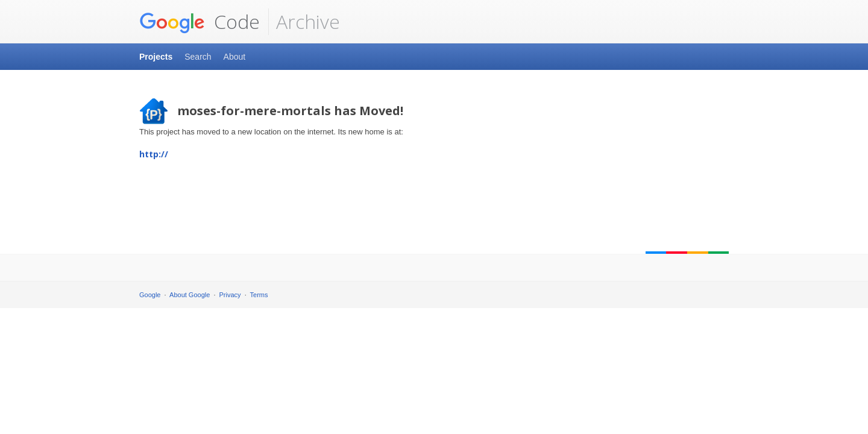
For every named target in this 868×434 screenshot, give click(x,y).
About (235, 57)
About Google (190, 295)
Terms (259, 295)
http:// (154, 154)
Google (150, 295)
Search (198, 57)
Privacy (230, 295)
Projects (156, 57)
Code (200, 22)
